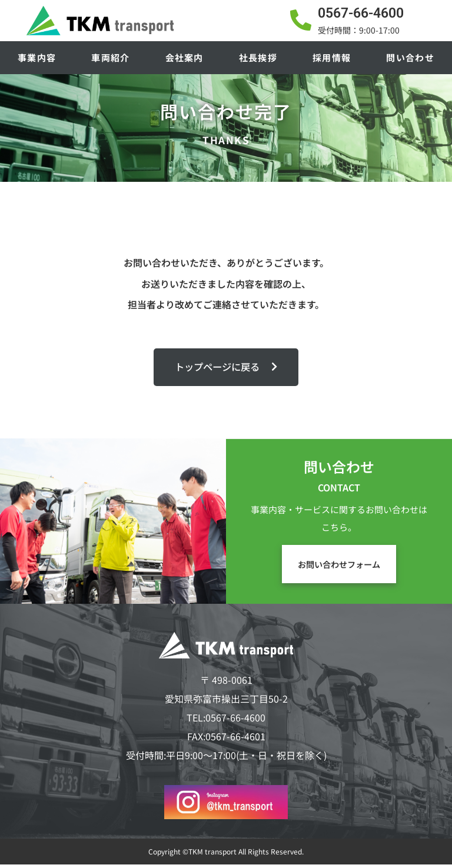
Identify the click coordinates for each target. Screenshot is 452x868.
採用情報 (332, 57)
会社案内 (185, 57)
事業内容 (37, 57)
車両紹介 (110, 57)
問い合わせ (410, 57)
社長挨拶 (258, 57)
